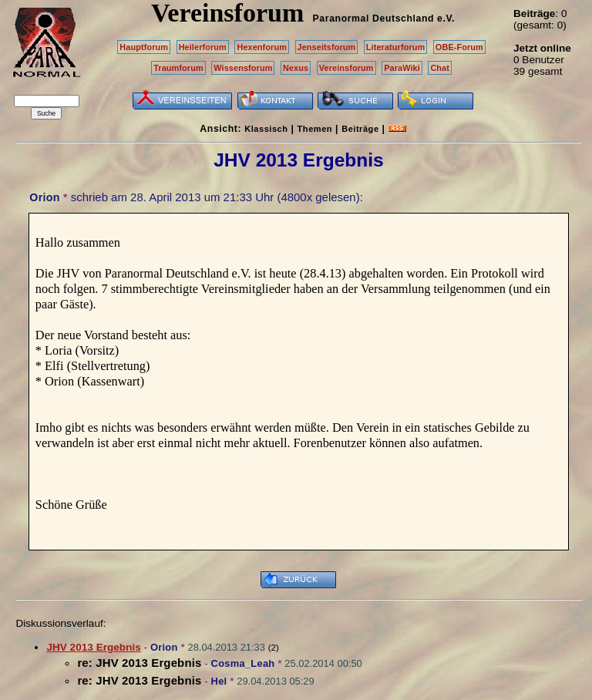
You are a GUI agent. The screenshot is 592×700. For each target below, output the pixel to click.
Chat (440, 68)
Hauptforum (144, 47)
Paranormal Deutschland (374, 19)
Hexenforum (262, 47)
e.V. (446, 19)
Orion (44, 197)
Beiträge (360, 129)
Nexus (296, 68)
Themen (315, 129)
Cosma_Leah (243, 663)
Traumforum (178, 68)
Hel (219, 681)
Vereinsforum (346, 68)
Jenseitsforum (327, 47)
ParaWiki (402, 68)
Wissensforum (243, 68)
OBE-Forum (459, 47)
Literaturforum (395, 47)
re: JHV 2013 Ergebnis (139, 663)
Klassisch (266, 129)
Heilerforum (203, 47)
